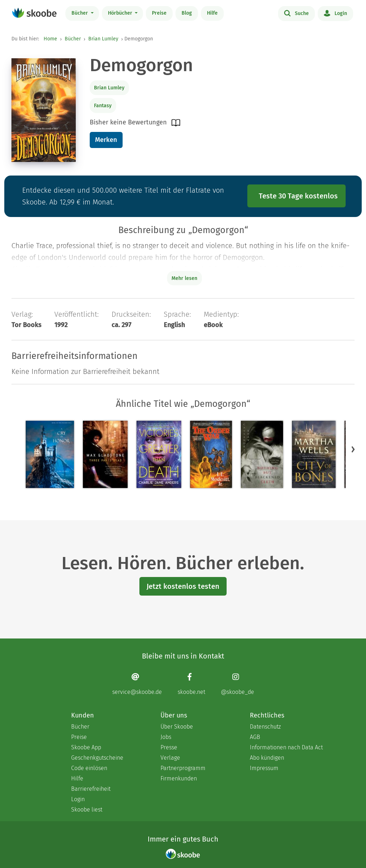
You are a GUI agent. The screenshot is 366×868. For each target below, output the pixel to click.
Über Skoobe (177, 727)
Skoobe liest (87, 810)
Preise (159, 13)
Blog (187, 13)
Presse (169, 747)
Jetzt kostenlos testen (183, 586)
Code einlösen (89, 768)
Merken (106, 140)
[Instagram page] (238, 684)
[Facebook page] (191, 684)
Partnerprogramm (183, 768)
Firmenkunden (179, 778)
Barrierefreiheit (91, 789)
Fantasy (103, 106)
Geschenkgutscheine (97, 758)
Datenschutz (265, 727)
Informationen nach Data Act (286, 747)
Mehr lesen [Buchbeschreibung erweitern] (184, 278)
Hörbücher (121, 13)
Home (50, 39)
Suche (296, 13)
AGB (255, 737)
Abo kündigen (267, 758)
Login (335, 13)
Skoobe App (86, 747)
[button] (353, 449)
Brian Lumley (103, 39)
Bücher (80, 13)
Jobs (166, 737)
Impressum (264, 768)
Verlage (170, 758)
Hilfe (212, 13)
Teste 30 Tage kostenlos (298, 196)
